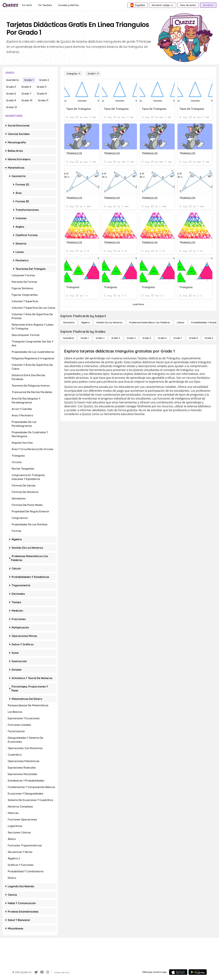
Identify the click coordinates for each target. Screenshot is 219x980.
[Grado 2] (100, 338)
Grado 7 (26, 94)
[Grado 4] (131, 338)
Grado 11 (43, 100)
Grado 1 (29, 80)
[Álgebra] (85, 323)
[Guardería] (68, 338)
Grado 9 (11, 100)
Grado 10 (27, 100)
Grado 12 (11, 107)
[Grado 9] (209, 338)
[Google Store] (198, 972)
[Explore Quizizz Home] (10, 5)
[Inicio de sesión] (188, 5)
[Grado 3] (116, 338)
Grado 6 (11, 94)
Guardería (12, 80)
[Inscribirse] (208, 5)
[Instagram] (48, 972)
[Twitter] (36, 972)
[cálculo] (181, 323)
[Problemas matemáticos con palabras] (150, 323)
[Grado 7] (178, 338)
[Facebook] (42, 972)
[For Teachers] (45, 5)
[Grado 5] (147, 338)
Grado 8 (42, 94)
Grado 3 (11, 87)
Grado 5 (42, 87)
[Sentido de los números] (109, 323)
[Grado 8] (193, 338)
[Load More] (138, 304)
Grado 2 (44, 80)
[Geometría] (69, 323)
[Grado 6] (162, 338)
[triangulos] (73, 74)
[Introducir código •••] (163, 5)
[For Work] (27, 5)
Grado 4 (26, 87)
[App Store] (178, 972)
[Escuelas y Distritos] (69, 5)
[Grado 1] (93, 74)
